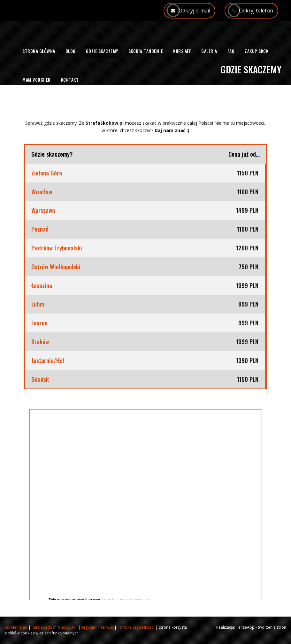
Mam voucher (37, 80)
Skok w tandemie (146, 51)
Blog (71, 51)
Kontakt (70, 80)
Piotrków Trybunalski (57, 248)
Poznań (40, 229)
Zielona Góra (47, 173)
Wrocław (42, 192)
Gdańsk (40, 379)
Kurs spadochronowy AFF (55, 627)
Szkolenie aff (16, 627)
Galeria (209, 51)
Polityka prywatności (136, 627)
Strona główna (39, 51)
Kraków (40, 342)
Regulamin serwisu (98, 627)
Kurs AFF (182, 51)
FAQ (231, 51)
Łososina (42, 285)
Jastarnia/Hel (48, 360)
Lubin (38, 304)
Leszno (39, 323)
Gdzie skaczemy (102, 51)
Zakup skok (257, 51)
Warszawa (43, 210)
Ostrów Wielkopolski (56, 267)
